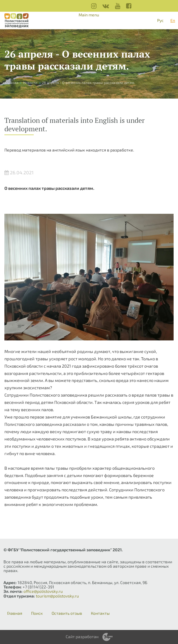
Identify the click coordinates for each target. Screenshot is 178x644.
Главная (15, 613)
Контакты (100, 613)
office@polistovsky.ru (43, 591)
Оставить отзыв (67, 613)
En (173, 20)
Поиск (37, 613)
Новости (30, 82)
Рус (160, 20)
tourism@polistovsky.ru (57, 596)
